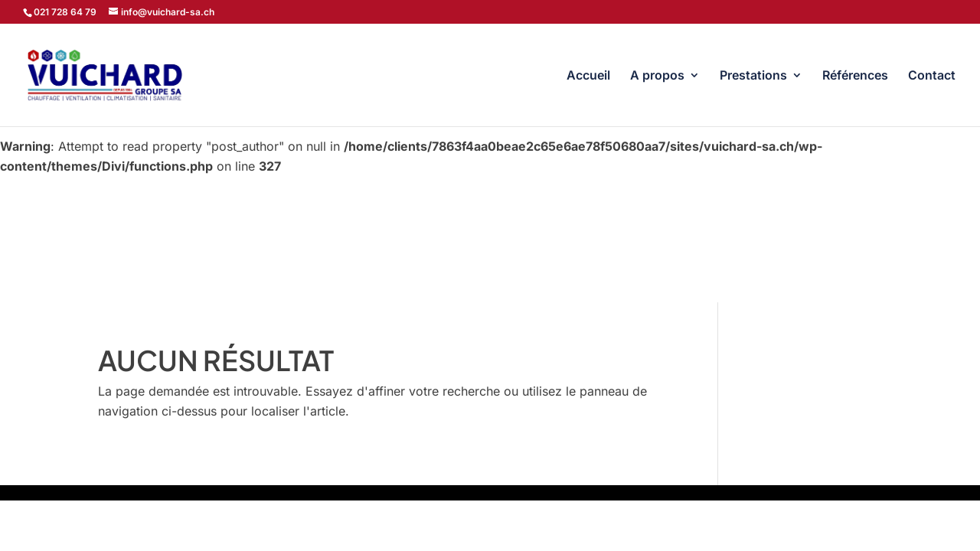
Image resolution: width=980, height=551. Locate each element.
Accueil (588, 76)
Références (855, 76)
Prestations (753, 76)
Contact (932, 76)
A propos (657, 76)
